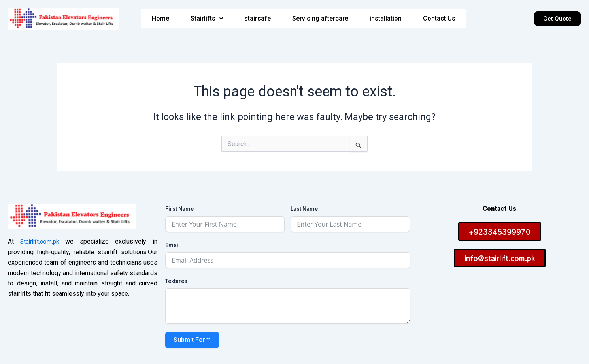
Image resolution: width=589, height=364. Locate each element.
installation (386, 19)
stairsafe (256, 19)
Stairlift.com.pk (40, 241)
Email (173, 245)
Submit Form (192, 340)
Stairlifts (205, 19)
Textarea (176, 281)
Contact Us (441, 19)
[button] (205, 19)
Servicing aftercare (320, 19)
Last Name (304, 209)
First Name (179, 209)
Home (158, 19)
